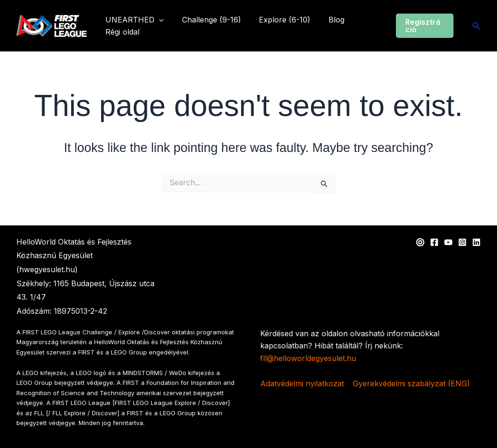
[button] (423, 26)
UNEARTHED (133, 20)
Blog (326, 20)
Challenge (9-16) (207, 20)
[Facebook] (434, 242)
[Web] (420, 242)
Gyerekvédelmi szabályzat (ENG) (411, 383)
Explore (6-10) (277, 20)
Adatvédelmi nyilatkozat (302, 383)
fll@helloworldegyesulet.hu (308, 358)
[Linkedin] (476, 242)
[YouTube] (448, 242)
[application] (158, 20)
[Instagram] (462, 242)
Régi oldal (121, 32)
